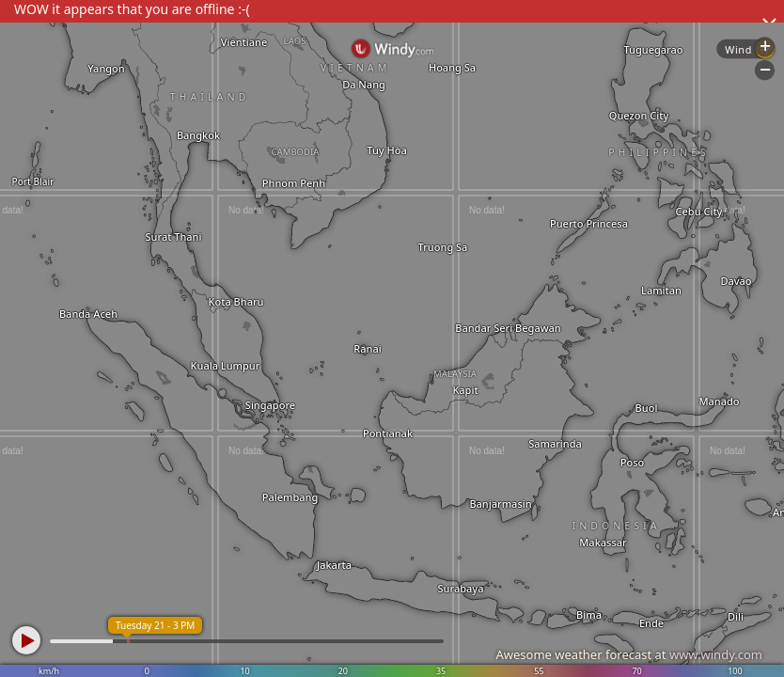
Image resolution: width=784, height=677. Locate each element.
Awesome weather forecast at (629, 654)
